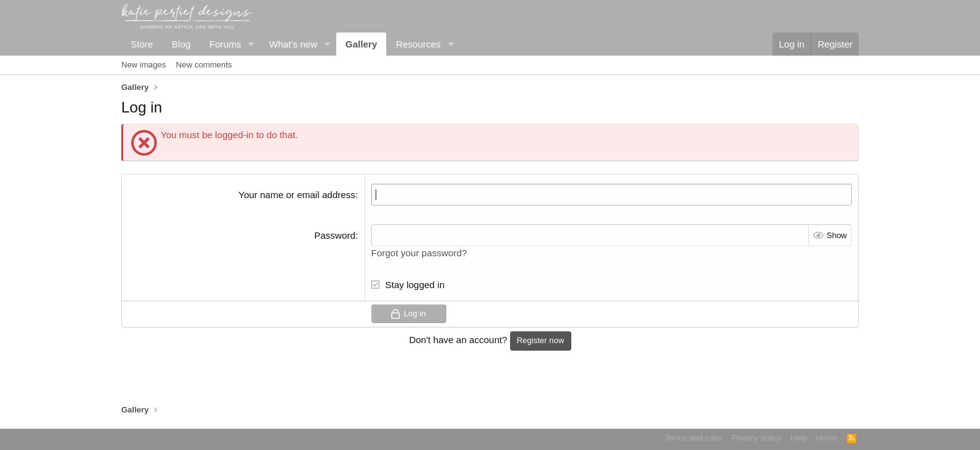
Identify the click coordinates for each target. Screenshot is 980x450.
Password (335, 235)
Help (799, 438)
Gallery (362, 44)
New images (144, 65)
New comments (204, 65)
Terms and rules (694, 438)
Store (142, 44)
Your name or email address (297, 195)
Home (827, 438)
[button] (251, 44)
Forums (225, 44)
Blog (181, 44)
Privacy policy (757, 438)
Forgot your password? (419, 253)
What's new (293, 44)
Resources (418, 44)
